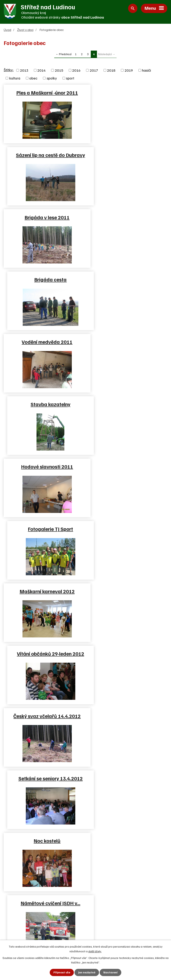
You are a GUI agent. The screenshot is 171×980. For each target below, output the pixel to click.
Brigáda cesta (127, 155)
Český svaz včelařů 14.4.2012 (44, 404)
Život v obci (25, 30)
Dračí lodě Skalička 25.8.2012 (44, 654)
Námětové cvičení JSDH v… (127, 467)
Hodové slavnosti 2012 (44, 716)
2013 (24, 70)
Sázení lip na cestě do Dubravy (127, 93)
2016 (76, 70)
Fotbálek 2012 (44, 529)
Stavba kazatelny (127, 217)
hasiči (146, 70)
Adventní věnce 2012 (127, 716)
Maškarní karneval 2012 (44, 342)
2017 (94, 70)
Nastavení (110, 972)
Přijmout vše (62, 972)
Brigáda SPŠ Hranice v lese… (127, 529)
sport (70, 78)
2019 (129, 70)
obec (33, 78)
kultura (15, 78)
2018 (111, 70)
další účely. (95, 951)
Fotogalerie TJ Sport (127, 280)
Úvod (7, 30)
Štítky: (9, 70)
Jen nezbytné (87, 972)
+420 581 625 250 (26, 921)
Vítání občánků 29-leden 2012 (127, 342)
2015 (59, 70)
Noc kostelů (44, 467)
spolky (52, 78)
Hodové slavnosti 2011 (44, 280)
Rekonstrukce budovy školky (127, 654)
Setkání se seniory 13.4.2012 (127, 404)
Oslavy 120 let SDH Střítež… (44, 591)
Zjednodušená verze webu (114, 936)
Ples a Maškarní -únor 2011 (44, 93)
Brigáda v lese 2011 (44, 155)
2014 (41, 70)
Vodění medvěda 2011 (44, 217)
